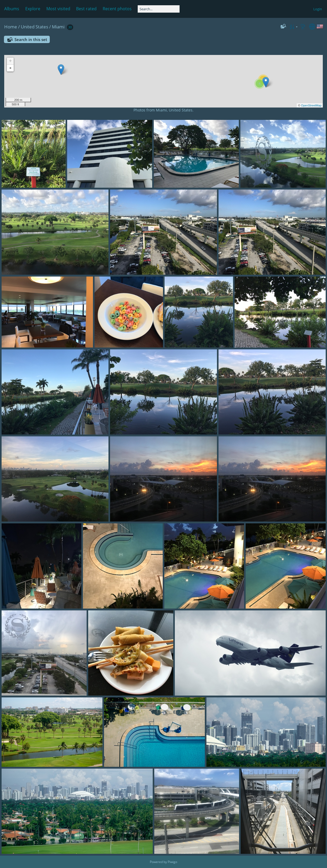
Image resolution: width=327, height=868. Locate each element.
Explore (33, 9)
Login (318, 9)
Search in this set (31, 39)
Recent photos (117, 9)
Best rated (86, 9)
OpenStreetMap (311, 105)
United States (34, 27)
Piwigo (172, 862)
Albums (12, 9)
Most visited (58, 9)
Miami (58, 27)
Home (11, 27)
